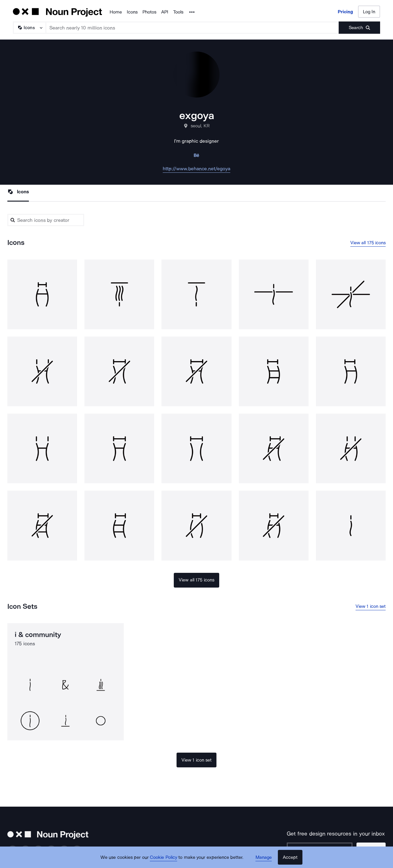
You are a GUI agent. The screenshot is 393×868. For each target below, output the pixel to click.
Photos (149, 12)
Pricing (345, 12)
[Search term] (193, 28)
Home (116, 12)
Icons (132, 12)
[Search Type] (29, 28)
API (165, 12)
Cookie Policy (163, 857)
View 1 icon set (371, 606)
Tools (178, 12)
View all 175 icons (368, 243)
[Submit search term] (359, 28)
